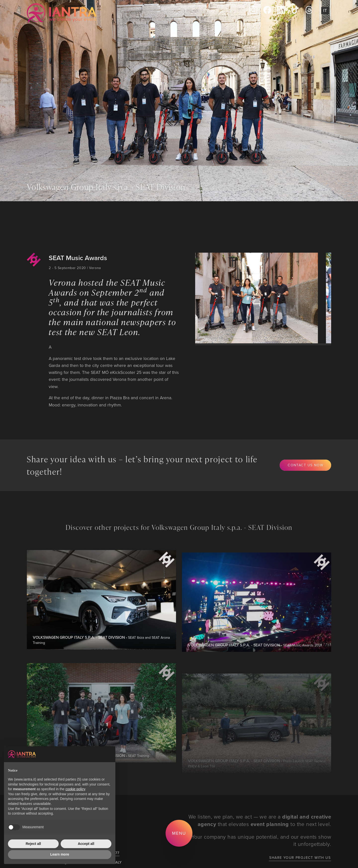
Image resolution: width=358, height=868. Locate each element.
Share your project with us (300, 858)
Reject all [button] (33, 844)
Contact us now (305, 465)
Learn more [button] (60, 854)
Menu (179, 833)
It (325, 10)
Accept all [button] (86, 844)
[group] (252, 298)
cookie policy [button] (75, 789)
